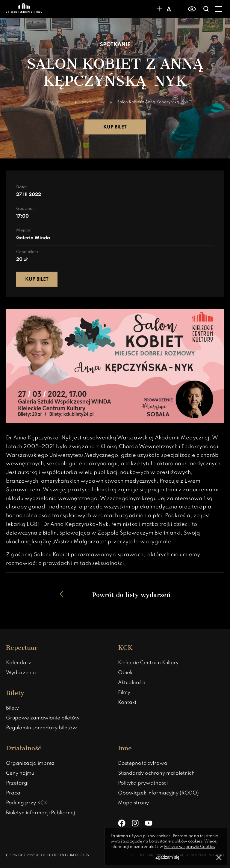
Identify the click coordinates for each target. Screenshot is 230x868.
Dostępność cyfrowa (143, 763)
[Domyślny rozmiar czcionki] (169, 9)
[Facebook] (122, 823)
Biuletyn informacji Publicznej (40, 813)
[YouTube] (149, 823)
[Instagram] (135, 823)
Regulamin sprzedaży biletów (41, 728)
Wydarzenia (21, 673)
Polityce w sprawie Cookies (190, 847)
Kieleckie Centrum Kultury (148, 663)
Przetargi (17, 783)
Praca (13, 793)
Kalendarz (19, 663)
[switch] (192, 9)
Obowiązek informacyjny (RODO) (158, 793)
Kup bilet (115, 127)
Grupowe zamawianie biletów (43, 718)
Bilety (12, 708)
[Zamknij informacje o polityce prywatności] (219, 857)
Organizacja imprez (30, 763)
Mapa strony (133, 803)
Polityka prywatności (143, 783)
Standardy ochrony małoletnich (156, 773)
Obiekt (126, 673)
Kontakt (127, 702)
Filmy (124, 693)
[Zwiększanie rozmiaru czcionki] (160, 9)
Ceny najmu (20, 773)
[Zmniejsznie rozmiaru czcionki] (178, 9)
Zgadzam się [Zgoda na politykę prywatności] (167, 857)
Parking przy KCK (27, 803)
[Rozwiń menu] (219, 9)
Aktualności (132, 683)
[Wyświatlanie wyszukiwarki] (206, 9)
